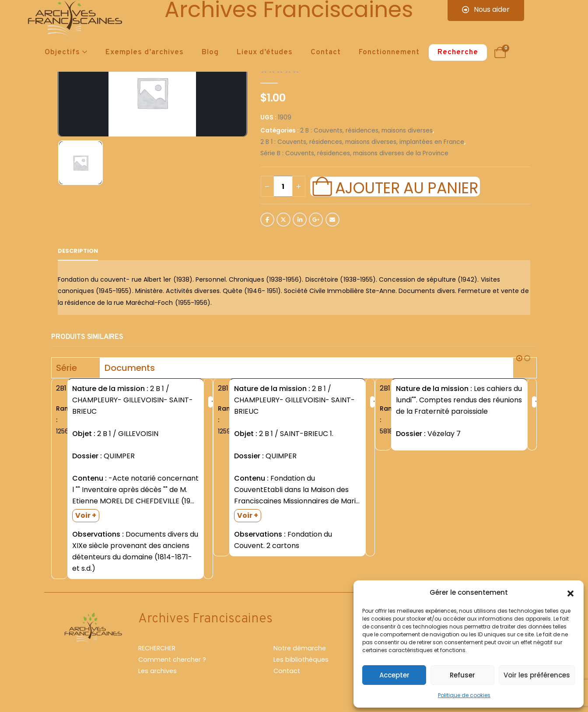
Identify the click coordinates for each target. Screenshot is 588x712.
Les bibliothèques (301, 660)
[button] (570, 593)
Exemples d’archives (145, 52)
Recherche (458, 52)
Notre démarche (300, 648)
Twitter (283, 220)
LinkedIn (300, 220)
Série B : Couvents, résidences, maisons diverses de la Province (354, 153)
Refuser (462, 675)
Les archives (157, 671)
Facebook (267, 220)
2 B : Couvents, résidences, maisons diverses (366, 131)
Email (332, 220)
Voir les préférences (537, 675)
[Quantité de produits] (283, 186)
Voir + (86, 515)
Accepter (394, 675)
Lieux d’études (265, 52)
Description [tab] (78, 251)
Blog (210, 52)
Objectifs (62, 52)
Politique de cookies (464, 695)
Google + (316, 220)
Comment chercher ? (172, 660)
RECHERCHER (157, 648)
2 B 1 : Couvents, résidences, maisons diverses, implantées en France (362, 142)
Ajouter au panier (406, 187)
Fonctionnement (389, 52)
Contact (326, 52)
